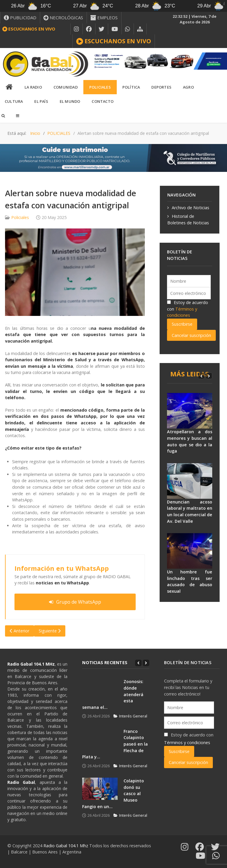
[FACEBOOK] (89, 29)
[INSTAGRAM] (77, 29)
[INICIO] (9, 87)
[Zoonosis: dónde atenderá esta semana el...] (100, 689)
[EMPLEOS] (104, 18)
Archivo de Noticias (190, 208)
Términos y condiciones (187, 742)
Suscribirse (182, 324)
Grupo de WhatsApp (75, 602)
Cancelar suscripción (191, 335)
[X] (102, 29)
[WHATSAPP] (128, 29)
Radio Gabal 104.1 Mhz (66, 846)
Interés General (130, 716)
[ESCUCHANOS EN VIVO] (114, 41)
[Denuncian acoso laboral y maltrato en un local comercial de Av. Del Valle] (190, 481)
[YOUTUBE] (115, 29)
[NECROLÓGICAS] (63, 18)
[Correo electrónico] (189, 293)
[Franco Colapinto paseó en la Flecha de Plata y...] (100, 739)
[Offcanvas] (17, 116)
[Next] (209, 376)
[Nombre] (189, 281)
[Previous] (201, 376)
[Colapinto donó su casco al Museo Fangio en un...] (100, 789)
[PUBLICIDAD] (20, 18)
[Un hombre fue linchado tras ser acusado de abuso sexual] (190, 551)
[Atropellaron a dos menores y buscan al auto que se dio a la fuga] (190, 411)
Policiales (20, 217)
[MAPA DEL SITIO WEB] (140, 29)
